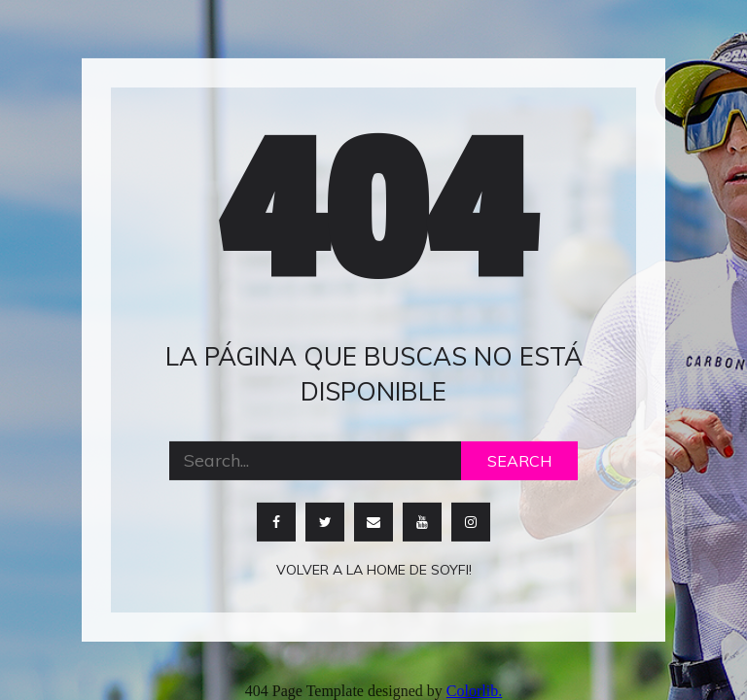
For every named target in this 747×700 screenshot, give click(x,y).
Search (519, 460)
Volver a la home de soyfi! (374, 569)
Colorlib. (474, 691)
